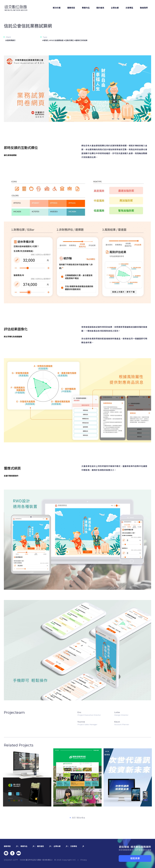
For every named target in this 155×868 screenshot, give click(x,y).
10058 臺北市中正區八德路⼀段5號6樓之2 (36, 860)
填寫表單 (135, 858)
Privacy (84, 860)
